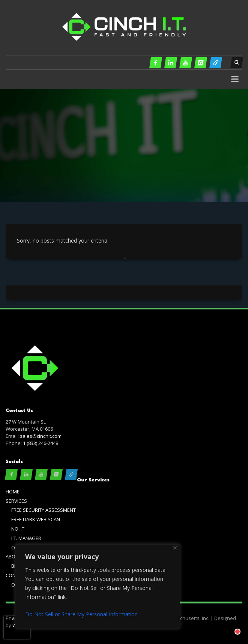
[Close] (175, 548)
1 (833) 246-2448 (41, 443)
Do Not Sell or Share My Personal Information (81, 614)
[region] (98, 587)
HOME (13, 492)
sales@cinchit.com (41, 436)
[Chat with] (230, 624)
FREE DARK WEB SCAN (36, 519)
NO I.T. (18, 529)
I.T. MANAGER (26, 538)
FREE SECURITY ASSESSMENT (44, 510)
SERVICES (16, 501)
